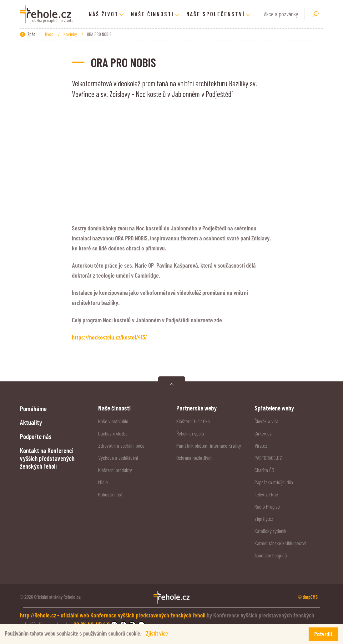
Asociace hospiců (271, 555)
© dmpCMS (308, 597)
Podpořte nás (36, 436)
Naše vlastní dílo (113, 421)
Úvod (50, 34)
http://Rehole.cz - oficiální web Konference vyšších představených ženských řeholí (113, 616)
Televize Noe (266, 494)
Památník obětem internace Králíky (209, 445)
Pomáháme (33, 408)
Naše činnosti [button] (152, 14)
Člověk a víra (266, 421)
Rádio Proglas (267, 506)
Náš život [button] (104, 14)
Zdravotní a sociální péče (121, 445)
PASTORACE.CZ (268, 458)
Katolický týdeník (270, 531)
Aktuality (31, 422)
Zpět (28, 34)
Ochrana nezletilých (194, 458)
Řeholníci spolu (190, 433)
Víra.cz (261, 445)
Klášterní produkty (115, 470)
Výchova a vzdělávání (118, 458)
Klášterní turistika (193, 421)
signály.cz (264, 519)
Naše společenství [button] (216, 14)
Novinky (71, 34)
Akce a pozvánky (281, 14)
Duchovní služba (113, 433)
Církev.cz (263, 433)
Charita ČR (264, 470)
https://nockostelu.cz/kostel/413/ (109, 338)
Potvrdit (323, 634)
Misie (103, 482)
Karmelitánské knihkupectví (280, 543)
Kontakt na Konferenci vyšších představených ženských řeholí (47, 458)
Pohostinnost (110, 494)
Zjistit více (157, 634)
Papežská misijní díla (274, 482)
